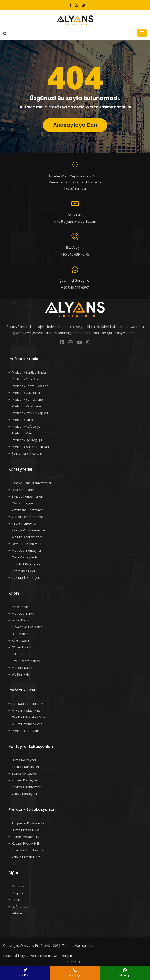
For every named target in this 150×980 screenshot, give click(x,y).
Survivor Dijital (75, 961)
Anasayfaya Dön (75, 127)
